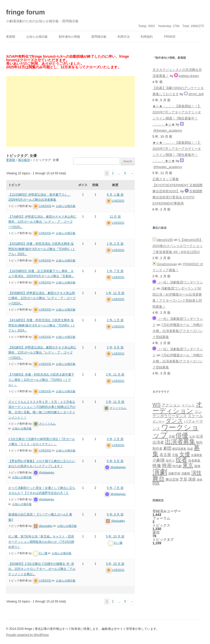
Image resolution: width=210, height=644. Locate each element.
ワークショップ (176, 431)
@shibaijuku (47, 472)
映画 (167, 465)
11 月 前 (115, 217)
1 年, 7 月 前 (115, 271)
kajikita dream (189, 76)
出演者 (158, 442)
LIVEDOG (45, 206)
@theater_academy (168, 130)
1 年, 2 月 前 (115, 244)
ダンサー (159, 421)
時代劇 (177, 466)
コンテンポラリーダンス (177, 414)
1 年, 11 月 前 (115, 293)
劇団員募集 (179, 449)
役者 (181, 460)
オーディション (178, 407)
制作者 (157, 449)
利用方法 (124, 37)
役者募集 (194, 461)
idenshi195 (165, 240)
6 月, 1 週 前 (115, 195)
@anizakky (46, 526)
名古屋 (165, 455)
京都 (172, 436)
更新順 (11, 37)
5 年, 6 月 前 (115, 461)
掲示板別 (24, 160)
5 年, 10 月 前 (115, 536)
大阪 (175, 455)
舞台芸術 (172, 480)
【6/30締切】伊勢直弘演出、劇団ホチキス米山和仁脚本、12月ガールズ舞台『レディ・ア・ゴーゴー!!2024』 (42, 298)
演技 (196, 473)
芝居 (183, 479)
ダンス (174, 421)
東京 (188, 465)
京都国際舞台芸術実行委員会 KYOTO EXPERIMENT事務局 (178, 197)
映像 (157, 466)
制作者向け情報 (69, 37)
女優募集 (197, 455)
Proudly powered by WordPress (27, 635)
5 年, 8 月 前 (115, 514)
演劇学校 (174, 473)
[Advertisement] (70, 111)
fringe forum (25, 12)
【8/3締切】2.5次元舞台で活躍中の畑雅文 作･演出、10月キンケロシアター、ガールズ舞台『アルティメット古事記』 (42, 569)
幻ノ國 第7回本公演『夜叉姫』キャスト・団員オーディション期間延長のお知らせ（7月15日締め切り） (41, 542)
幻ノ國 (43, 553)
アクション (171, 405)
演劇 (160, 472)
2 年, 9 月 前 (115, 347)
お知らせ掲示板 (37, 37)
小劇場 (159, 460)
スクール (195, 416)
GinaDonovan (167, 264)
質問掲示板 (99, 37)
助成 (190, 449)
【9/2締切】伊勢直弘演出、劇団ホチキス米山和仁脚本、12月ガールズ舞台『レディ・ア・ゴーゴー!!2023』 (42, 353)
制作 (199, 442)
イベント (188, 405)
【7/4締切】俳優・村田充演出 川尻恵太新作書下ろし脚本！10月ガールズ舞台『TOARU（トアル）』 (41, 380)
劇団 (167, 448)
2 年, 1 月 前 (115, 320)
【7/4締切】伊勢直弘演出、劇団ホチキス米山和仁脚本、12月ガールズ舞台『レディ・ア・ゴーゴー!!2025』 (42, 222)
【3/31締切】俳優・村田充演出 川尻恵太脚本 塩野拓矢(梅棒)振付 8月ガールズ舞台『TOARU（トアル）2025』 (42, 249)
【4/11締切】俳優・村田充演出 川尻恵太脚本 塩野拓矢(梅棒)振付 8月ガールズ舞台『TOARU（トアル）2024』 (42, 325)
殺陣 (197, 466)
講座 (192, 479)
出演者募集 (180, 441)
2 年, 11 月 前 (115, 375)
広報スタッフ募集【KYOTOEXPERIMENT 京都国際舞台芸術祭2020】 (178, 185)
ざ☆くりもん (47, 424)
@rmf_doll (196, 94)
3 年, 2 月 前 (115, 439)
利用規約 (147, 37)
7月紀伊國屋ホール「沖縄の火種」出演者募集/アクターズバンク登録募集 (178, 331)
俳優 (182, 435)
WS (157, 405)
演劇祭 (186, 473)
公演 (192, 437)
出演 (199, 436)
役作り (170, 460)
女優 (185, 454)
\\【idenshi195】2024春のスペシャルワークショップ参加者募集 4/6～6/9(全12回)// (178, 246)
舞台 (159, 478)
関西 (156, 483)
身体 (200, 480)
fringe (170, 37)
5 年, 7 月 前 (115, 488)
